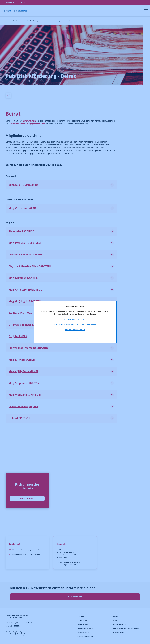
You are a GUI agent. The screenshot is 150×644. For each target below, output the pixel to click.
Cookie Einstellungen (75, 330)
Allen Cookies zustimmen (75, 319)
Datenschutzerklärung (69, 338)
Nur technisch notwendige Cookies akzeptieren (75, 324)
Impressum (85, 338)
